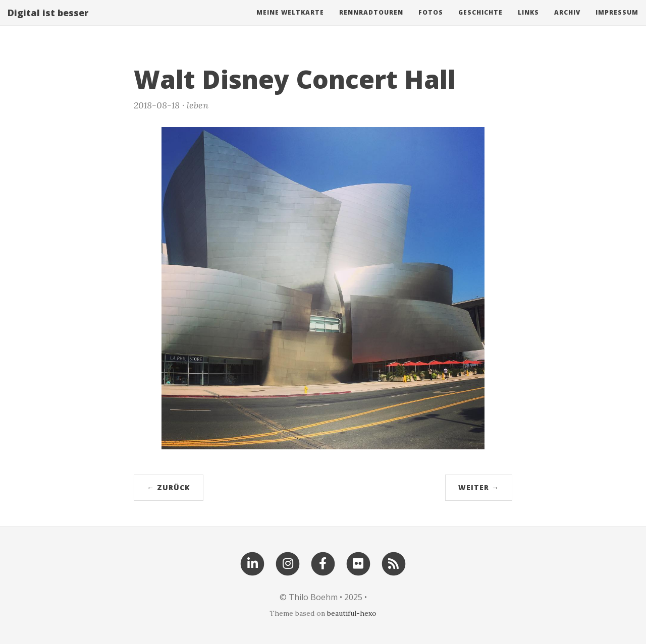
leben (198, 105)
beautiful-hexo (352, 613)
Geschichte (480, 22)
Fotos (431, 22)
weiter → (479, 487)
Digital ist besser (48, 23)
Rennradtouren (371, 22)
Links (528, 22)
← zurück (169, 487)
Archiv (567, 22)
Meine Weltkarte (290, 22)
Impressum (617, 22)
